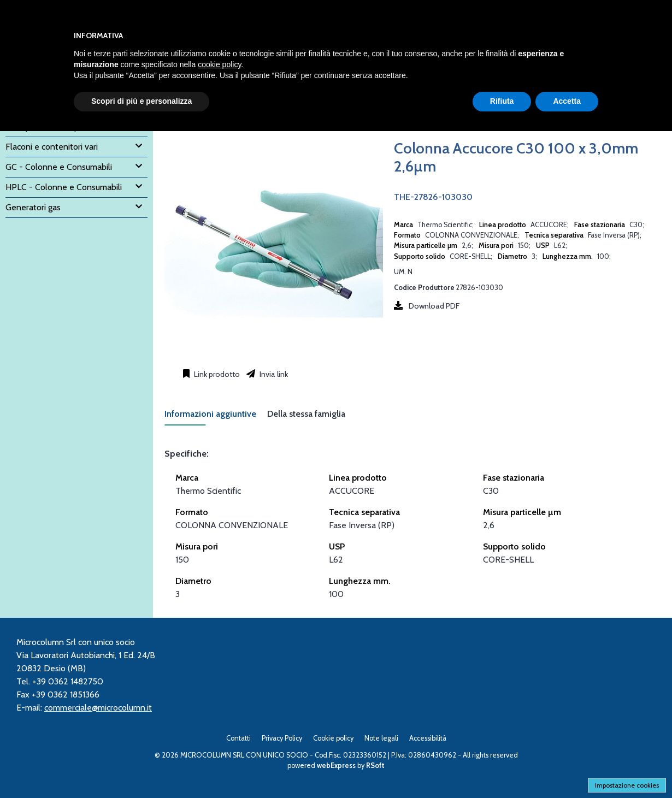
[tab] (216, 417)
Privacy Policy (282, 738)
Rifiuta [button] (502, 101)
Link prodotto (216, 374)
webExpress (336, 766)
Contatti (238, 738)
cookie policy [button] (219, 64)
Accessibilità (428, 738)
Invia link (273, 374)
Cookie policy (333, 738)
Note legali (381, 738)
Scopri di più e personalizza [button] (142, 101)
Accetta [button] (567, 101)
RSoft (375, 766)
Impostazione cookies (627, 785)
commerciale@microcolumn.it (98, 708)
